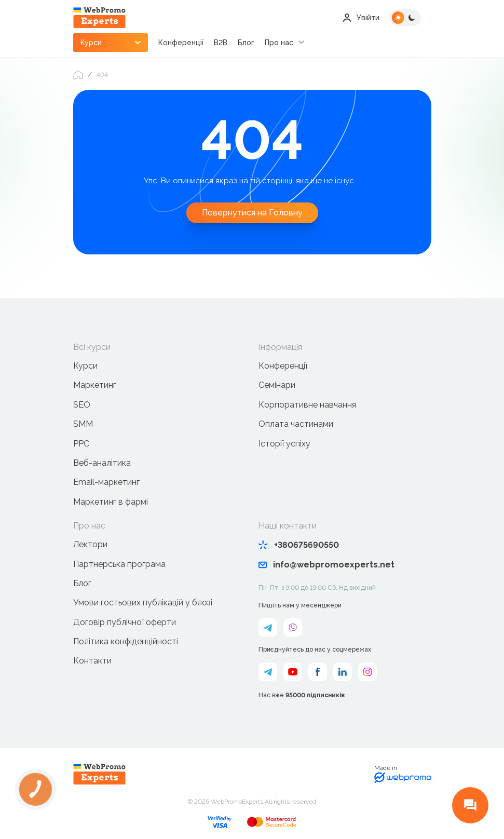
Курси (85, 366)
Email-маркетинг (106, 482)
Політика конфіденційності (126, 641)
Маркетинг (95, 385)
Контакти (92, 661)
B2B (221, 43)
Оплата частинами (296, 424)
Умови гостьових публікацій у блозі (143, 603)
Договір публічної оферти (125, 622)
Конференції (181, 43)
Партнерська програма (119, 564)
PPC (81, 444)
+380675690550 (299, 545)
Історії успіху (284, 444)
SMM (83, 424)
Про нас (280, 43)
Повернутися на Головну (252, 213)
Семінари (277, 385)
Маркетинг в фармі (111, 502)
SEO (82, 405)
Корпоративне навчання (307, 405)
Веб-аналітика (102, 463)
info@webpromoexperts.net (326, 565)
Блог (247, 43)
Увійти (361, 18)
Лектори (90, 544)
